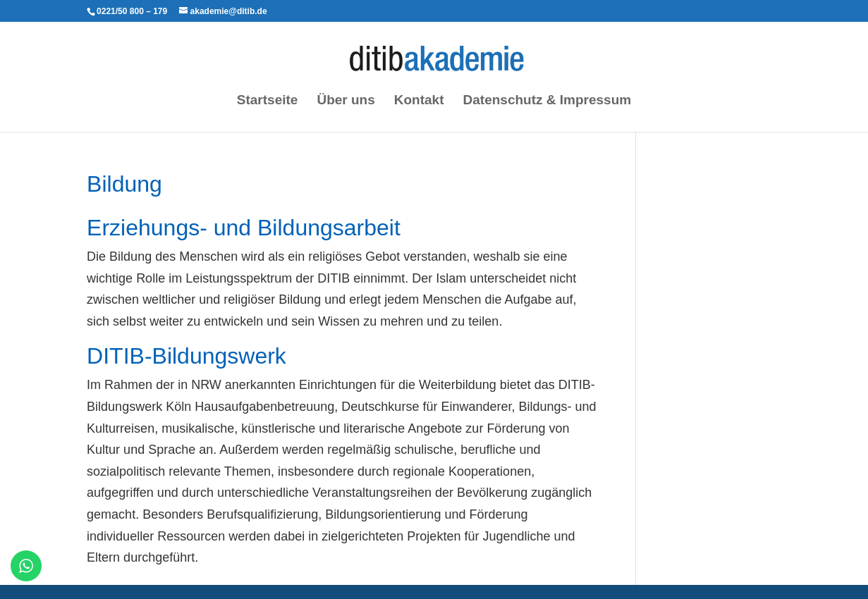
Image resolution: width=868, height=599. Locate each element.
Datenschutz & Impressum (548, 101)
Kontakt (419, 101)
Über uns (346, 101)
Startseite (268, 101)
